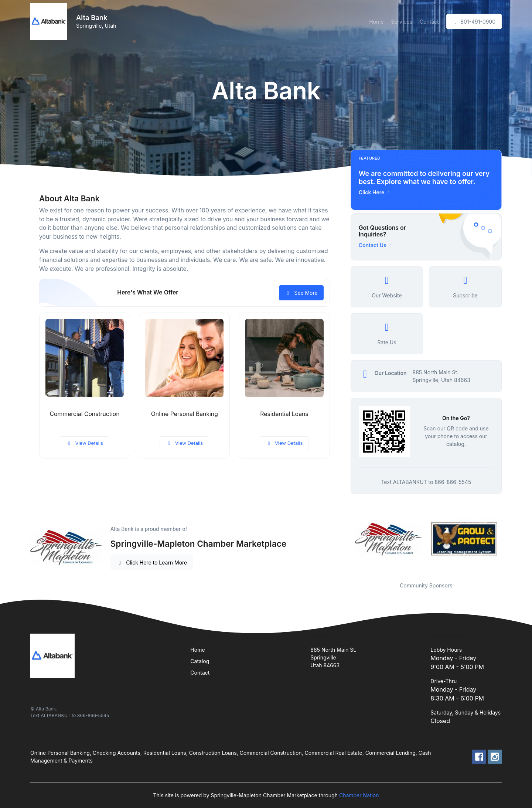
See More (301, 293)
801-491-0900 (474, 22)
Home (376, 22)
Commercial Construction (85, 414)
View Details (85, 443)
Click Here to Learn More (152, 562)
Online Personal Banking (185, 414)
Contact (429, 22)
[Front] (50, 21)
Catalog (200, 661)
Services (401, 22)
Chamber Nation (359, 795)
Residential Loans (284, 414)
